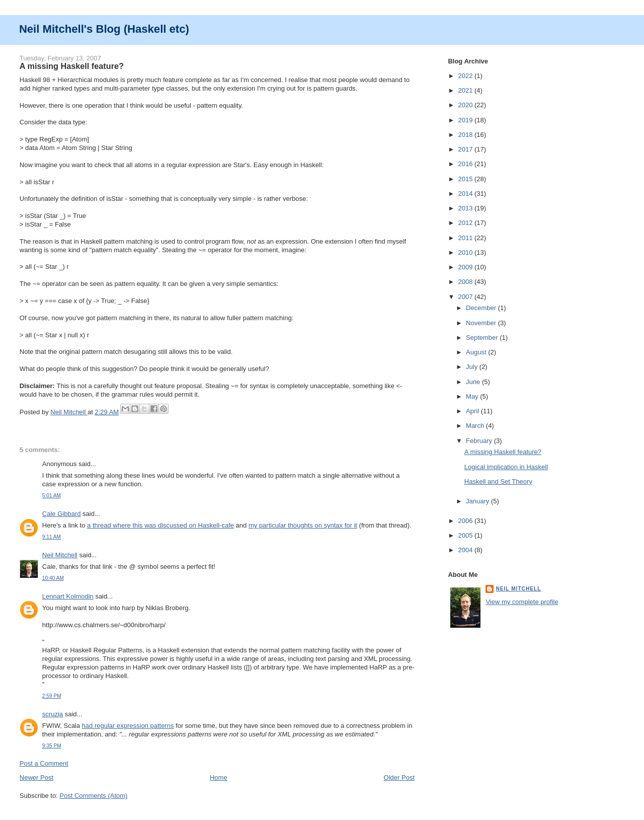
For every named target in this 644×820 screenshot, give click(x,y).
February (480, 441)
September (483, 338)
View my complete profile (522, 602)
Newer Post (36, 777)
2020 (466, 105)
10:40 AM (53, 578)
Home (219, 777)
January (478, 501)
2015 (466, 179)
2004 (466, 550)
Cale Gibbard (62, 514)
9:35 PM (52, 746)
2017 (466, 149)
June (474, 382)
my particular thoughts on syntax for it (303, 525)
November (482, 323)
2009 (466, 267)
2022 (466, 76)
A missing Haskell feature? (503, 452)
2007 (466, 297)
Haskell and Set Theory (498, 481)
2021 (466, 90)
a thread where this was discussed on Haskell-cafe (160, 525)
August (477, 352)
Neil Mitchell (69, 412)
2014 (466, 194)
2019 (466, 120)
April (473, 411)
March (476, 426)
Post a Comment (44, 763)
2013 (466, 208)
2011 (466, 238)
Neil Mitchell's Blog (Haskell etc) (104, 29)
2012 (466, 223)
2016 (466, 164)
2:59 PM (52, 696)
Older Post (399, 777)
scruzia (53, 714)
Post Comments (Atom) (93, 796)
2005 (466, 535)
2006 (466, 521)
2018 (466, 135)
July (473, 367)
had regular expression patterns (128, 726)
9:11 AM (52, 537)
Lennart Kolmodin (68, 596)
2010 (466, 252)
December (482, 308)
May (473, 396)
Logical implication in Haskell (506, 467)
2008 (466, 282)
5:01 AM (52, 496)
